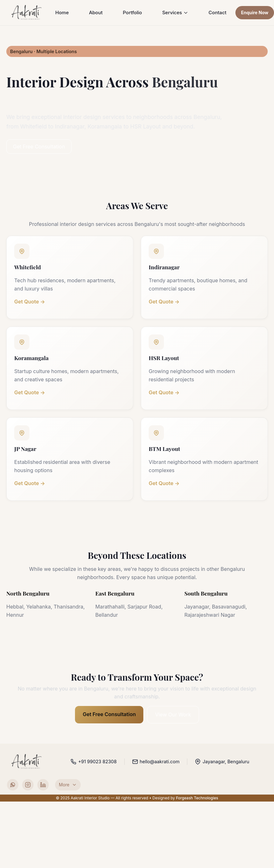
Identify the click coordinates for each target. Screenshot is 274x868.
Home (62, 12)
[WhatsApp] (13, 785)
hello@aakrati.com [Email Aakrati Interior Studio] (156, 762)
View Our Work (173, 715)
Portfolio (132, 12)
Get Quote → (30, 302)
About (96, 12)
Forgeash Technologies (197, 797)
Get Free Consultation (39, 147)
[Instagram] (28, 785)
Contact (218, 12)
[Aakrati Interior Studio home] (27, 762)
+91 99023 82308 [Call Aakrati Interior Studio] (94, 762)
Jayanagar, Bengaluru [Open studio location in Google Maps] (222, 762)
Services (175, 12)
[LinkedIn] (43, 785)
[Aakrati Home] (27, 13)
